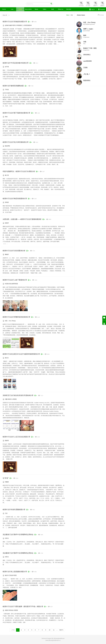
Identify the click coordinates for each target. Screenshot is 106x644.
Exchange (101, 15)
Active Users (81, 15)
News (36, 9)
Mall (53, 9)
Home (4, 9)
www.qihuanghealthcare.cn (53, 640)
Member (69, 9)
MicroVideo (28, 9)
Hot (72, 15)
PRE (13, 630)
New (68, 15)
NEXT (61, 630)
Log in (92, 9)
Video (44, 9)
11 (54, 630)
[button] (81, 4)
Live (12, 9)
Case (20, 9)
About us (61, 9)
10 (50, 630)
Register (101, 9)
